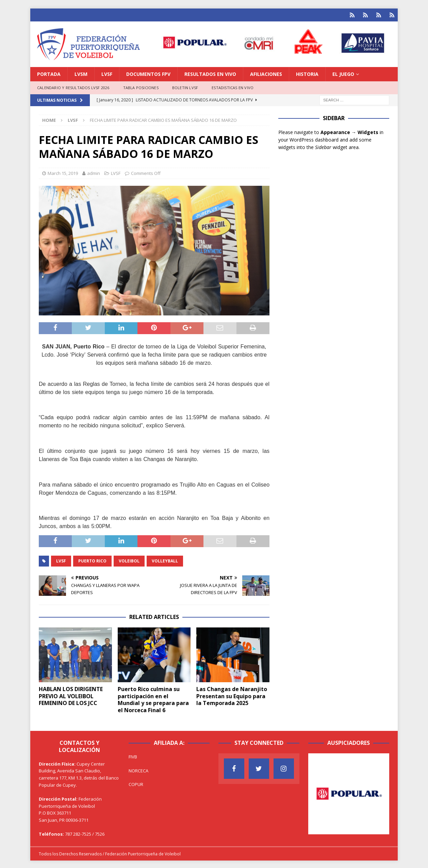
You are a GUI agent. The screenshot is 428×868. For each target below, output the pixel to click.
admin (94, 172)
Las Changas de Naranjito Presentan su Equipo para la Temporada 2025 (232, 695)
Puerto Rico (92, 560)
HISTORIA (307, 73)
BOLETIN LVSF (185, 87)
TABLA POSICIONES (141, 87)
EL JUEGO (343, 73)
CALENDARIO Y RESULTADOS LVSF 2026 (73, 87)
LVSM (81, 73)
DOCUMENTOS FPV (148, 73)
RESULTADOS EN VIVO (210, 73)
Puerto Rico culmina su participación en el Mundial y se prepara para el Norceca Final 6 (153, 699)
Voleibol (129, 560)
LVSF (107, 73)
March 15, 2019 (63, 172)
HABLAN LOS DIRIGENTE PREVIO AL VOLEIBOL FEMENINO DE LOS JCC (71, 695)
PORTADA (49, 73)
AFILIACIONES (266, 73)
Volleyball (165, 560)
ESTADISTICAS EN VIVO (233, 87)
